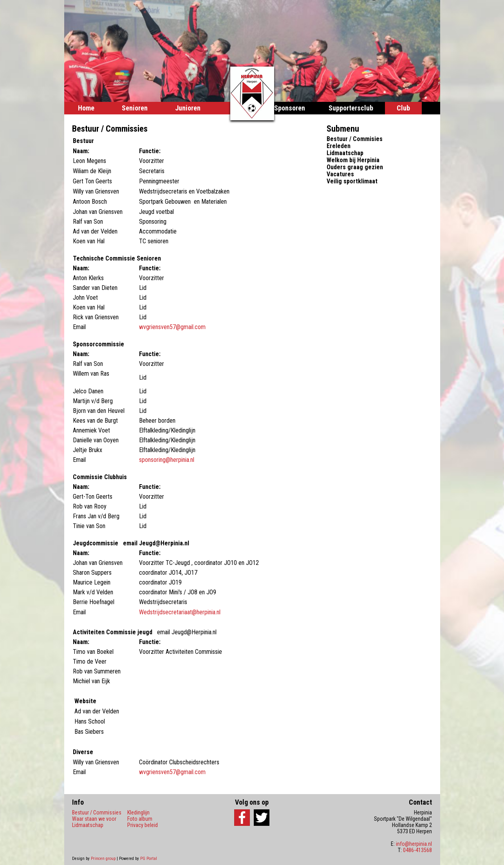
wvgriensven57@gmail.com (173, 327)
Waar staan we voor (94, 819)
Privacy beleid (143, 825)
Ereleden (339, 146)
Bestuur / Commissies (97, 813)
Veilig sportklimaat (352, 181)
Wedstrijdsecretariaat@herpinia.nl (180, 612)
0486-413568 (417, 850)
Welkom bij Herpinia (353, 160)
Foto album (140, 819)
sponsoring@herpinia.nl (167, 460)
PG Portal (149, 859)
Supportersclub (351, 108)
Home (86, 108)
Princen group (103, 859)
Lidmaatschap (345, 153)
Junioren (188, 108)
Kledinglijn (138, 813)
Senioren (135, 108)
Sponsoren (290, 108)
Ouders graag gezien (355, 167)
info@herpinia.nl (414, 844)
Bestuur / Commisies (355, 139)
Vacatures (340, 174)
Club (403, 108)
